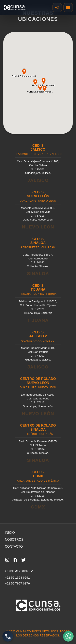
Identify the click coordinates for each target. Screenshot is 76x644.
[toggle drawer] (68, 8)
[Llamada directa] (8, 636)
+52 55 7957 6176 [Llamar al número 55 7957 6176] (17, 583)
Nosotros (14, 540)
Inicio (10, 533)
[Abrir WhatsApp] (68, 636)
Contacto (14, 546)
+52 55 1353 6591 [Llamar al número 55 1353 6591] (17, 577)
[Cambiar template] (57, 8)
